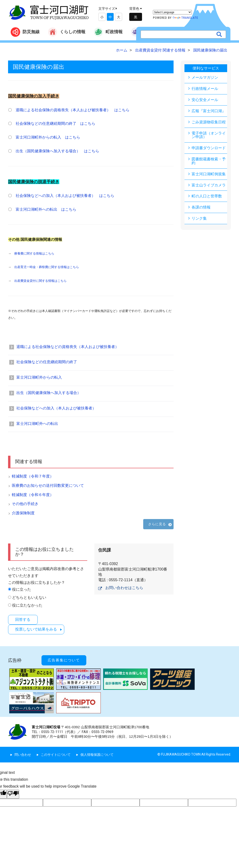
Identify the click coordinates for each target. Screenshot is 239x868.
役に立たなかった (27, 605)
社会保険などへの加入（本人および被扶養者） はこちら (65, 196)
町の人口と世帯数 (207, 197)
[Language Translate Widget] (172, 12)
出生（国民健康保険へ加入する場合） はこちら (57, 151)
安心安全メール (205, 100)
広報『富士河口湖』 (209, 111)
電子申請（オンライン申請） (209, 135)
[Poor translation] (13, 793)
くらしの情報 (67, 32)
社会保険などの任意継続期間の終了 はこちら (55, 123)
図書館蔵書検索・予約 (209, 161)
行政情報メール (205, 89)
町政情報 (108, 32)
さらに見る (157, 524)
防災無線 (25, 32)
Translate (185, 18)
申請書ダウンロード (209, 148)
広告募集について (65, 659)
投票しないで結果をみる (37, 629)
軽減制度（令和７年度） (33, 476)
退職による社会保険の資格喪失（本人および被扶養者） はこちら (73, 110)
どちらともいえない (29, 597)
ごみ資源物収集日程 (209, 122)
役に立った (22, 589)
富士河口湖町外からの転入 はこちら (48, 137)
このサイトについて (56, 753)
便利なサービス (206, 68)
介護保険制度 (23, 513)
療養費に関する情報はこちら (34, 253)
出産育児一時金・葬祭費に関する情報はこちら (47, 267)
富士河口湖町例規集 (209, 174)
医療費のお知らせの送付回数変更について (48, 485)
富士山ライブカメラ (209, 185)
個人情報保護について (97, 753)
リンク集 (199, 219)
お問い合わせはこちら (124, 588)
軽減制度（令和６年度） (33, 495)
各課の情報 (201, 208)
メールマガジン (205, 77)
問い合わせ (23, 753)
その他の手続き (25, 504)
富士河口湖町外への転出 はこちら (46, 209)
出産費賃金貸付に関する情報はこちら (40, 281)
